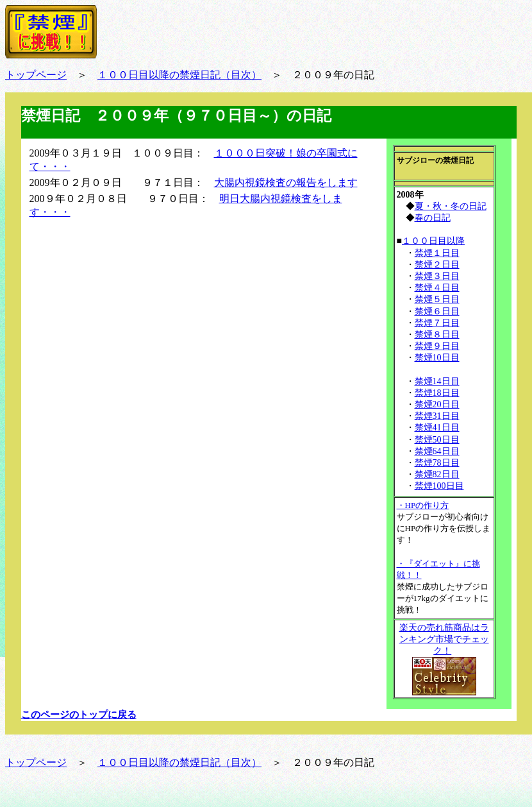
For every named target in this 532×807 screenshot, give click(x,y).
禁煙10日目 (437, 358)
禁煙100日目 (439, 486)
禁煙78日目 (437, 463)
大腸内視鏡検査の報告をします (286, 183)
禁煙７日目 (437, 323)
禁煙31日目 (437, 416)
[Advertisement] (124, 313)
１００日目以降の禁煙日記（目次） (179, 75)
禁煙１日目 (437, 253)
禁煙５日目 (437, 299)
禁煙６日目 (437, 311)
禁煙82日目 (437, 474)
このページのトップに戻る (79, 715)
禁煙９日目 (437, 346)
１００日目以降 (433, 241)
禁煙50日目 (437, 440)
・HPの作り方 (423, 505)
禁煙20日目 (437, 404)
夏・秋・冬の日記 (451, 206)
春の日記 (433, 218)
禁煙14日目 (437, 381)
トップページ (36, 75)
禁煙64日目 (437, 451)
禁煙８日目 (437, 335)
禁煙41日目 (437, 428)
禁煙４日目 (437, 288)
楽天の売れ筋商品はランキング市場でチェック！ (444, 639)
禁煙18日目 (437, 393)
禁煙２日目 (437, 265)
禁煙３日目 (437, 276)
